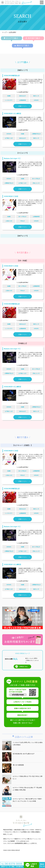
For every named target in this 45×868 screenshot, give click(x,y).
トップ (4, 32)
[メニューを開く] (42, 2)
